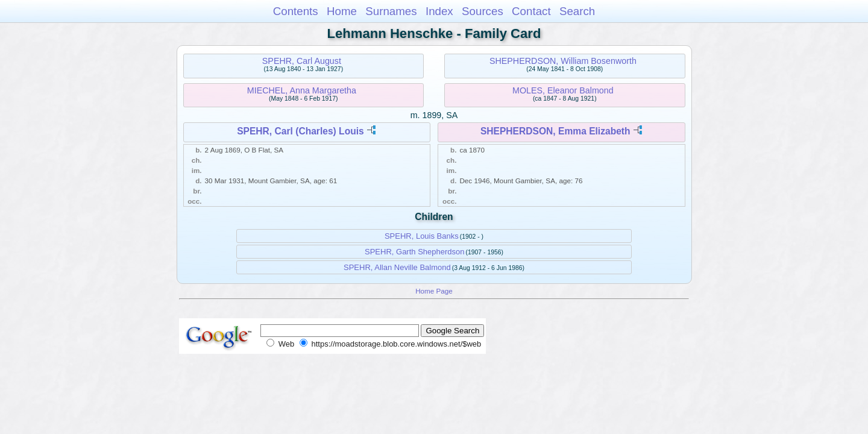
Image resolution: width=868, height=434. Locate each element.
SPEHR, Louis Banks (422, 236)
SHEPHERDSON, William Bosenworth (563, 61)
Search (577, 11)
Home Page (434, 291)
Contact (531, 11)
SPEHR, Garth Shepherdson (414, 252)
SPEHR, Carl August (302, 61)
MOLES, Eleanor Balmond (563, 90)
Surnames (391, 11)
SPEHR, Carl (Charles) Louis (300, 131)
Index (439, 11)
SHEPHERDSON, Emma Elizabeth (555, 131)
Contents (296, 11)
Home (342, 11)
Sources (483, 11)
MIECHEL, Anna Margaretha (302, 90)
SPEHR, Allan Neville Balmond (397, 267)
